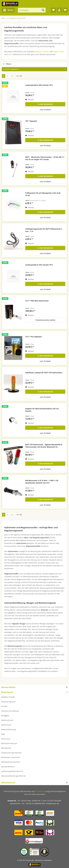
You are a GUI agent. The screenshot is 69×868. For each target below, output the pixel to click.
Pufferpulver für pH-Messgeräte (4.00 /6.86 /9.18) (43, 194)
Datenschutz (6, 725)
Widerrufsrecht (7, 720)
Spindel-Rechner (8, 767)
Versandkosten (40, 791)
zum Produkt (45, 110)
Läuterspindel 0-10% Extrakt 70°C (39, 265)
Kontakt (4, 706)
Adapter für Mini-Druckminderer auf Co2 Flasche (42, 410)
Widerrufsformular (9, 729)
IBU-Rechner (6, 748)
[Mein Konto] (59, 10)
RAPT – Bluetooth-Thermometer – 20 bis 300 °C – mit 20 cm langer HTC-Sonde (45, 158)
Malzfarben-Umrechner (11, 757)
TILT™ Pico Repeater (34, 337)
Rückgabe (5, 716)
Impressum (6, 739)
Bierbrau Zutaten (42, 52)
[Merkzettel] (53, 10)
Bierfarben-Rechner (9, 743)
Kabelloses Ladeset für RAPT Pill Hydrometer (44, 373)
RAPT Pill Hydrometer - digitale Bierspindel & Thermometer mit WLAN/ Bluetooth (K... (44, 446)
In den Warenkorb (45, 104)
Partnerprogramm (8, 702)
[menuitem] (8, 10)
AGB (3, 734)
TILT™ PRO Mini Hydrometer (37, 301)
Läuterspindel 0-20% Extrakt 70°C (39, 85)
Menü (8, 10)
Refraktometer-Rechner (11, 762)
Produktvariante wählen (45, 320)
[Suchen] (43, 10)
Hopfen (56, 52)
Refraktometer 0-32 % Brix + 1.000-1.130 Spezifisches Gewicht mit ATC (42, 482)
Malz (62, 52)
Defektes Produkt (8, 697)
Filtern (7, 64)
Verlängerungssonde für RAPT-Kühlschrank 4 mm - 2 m (44, 230)
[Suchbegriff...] (32, 10)
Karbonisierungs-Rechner (11, 753)
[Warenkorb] (65, 10)
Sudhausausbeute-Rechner (12, 771)
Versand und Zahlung (10, 711)
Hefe (10, 54)
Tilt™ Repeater (31, 121)
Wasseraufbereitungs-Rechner (13, 776)
